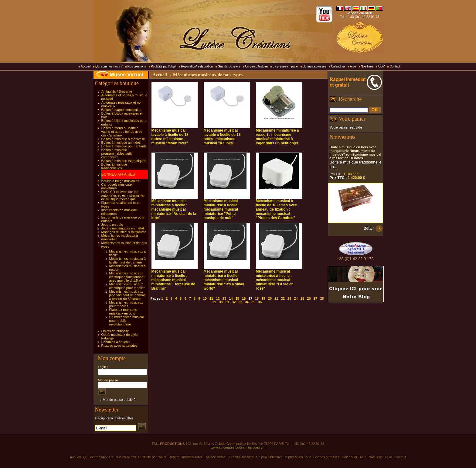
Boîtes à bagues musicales (121, 110)
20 (270, 298)
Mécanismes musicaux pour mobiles (126, 304)
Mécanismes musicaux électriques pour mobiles (127, 286)
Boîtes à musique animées (121, 143)
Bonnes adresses (314, 66)
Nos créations (137, 66)
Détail (369, 229)
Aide (353, 66)
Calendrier (338, 66)
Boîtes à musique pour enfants (124, 146)
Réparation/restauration (197, 66)
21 (276, 298)
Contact (395, 66)
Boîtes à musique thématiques (124, 161)
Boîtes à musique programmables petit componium (117, 153)
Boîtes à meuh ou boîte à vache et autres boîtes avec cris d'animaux (122, 132)
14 (231, 298)
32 (234, 302)
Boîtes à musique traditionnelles (114, 166)
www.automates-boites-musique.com (238, 447)
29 (214, 302)
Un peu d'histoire (257, 66)
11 (211, 298)
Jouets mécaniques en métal (123, 228)
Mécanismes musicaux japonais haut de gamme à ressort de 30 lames (127, 295)
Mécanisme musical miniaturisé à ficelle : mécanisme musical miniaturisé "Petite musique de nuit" (222, 209)
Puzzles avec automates (119, 346)
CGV (382, 66)
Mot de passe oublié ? (119, 400)
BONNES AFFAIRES (118, 174)
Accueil (86, 66)
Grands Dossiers (229, 66)
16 (244, 298)
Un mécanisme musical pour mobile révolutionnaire (127, 321)
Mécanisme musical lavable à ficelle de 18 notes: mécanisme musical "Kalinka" (222, 137)
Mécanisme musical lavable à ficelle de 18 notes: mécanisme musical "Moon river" (170, 137)
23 (289, 298)
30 (221, 302)
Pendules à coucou (116, 342)
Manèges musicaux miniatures (124, 232)
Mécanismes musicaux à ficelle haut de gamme (127, 260)
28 (322, 298)
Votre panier (352, 119)
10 (205, 298)
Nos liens (367, 66)
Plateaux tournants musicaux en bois (123, 311)
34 (247, 302)
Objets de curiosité (115, 331)
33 (240, 302)
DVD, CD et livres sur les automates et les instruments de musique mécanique (123, 195)
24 (296, 298)
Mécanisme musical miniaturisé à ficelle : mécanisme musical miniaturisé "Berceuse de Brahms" (173, 280)
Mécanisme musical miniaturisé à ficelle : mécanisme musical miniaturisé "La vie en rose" (275, 280)
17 (250, 298)
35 (253, 302)
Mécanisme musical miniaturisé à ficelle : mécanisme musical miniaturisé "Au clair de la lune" (174, 209)
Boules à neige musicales (120, 181)
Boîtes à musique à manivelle (123, 139)
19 (263, 298)
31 (227, 302)
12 (218, 298)
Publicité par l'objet (164, 66)
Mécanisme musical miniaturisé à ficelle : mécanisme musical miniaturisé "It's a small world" (224, 280)
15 (237, 298)
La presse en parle (285, 66)
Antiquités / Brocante (117, 91)
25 (302, 298)
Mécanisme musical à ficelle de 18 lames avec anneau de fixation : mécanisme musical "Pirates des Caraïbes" (276, 209)
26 (309, 298)
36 (260, 302)
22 (283, 298)
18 (257, 298)
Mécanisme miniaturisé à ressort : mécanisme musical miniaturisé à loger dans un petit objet (277, 137)
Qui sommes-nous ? (109, 66)
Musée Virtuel (127, 75)
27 (315, 298)
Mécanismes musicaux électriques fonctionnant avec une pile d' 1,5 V (127, 277)
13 (224, 298)
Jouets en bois (112, 225)
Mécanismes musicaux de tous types (208, 75)
